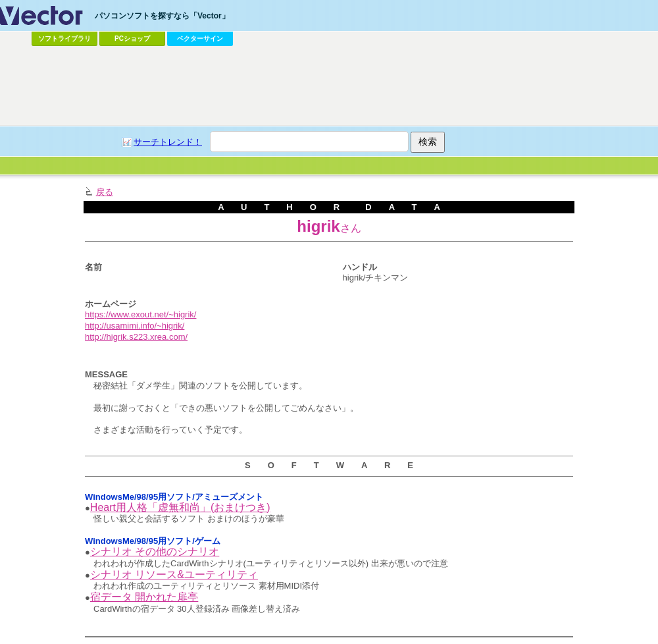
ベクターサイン (200, 39)
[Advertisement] (148, 204)
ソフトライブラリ (64, 39)
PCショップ (132, 39)
